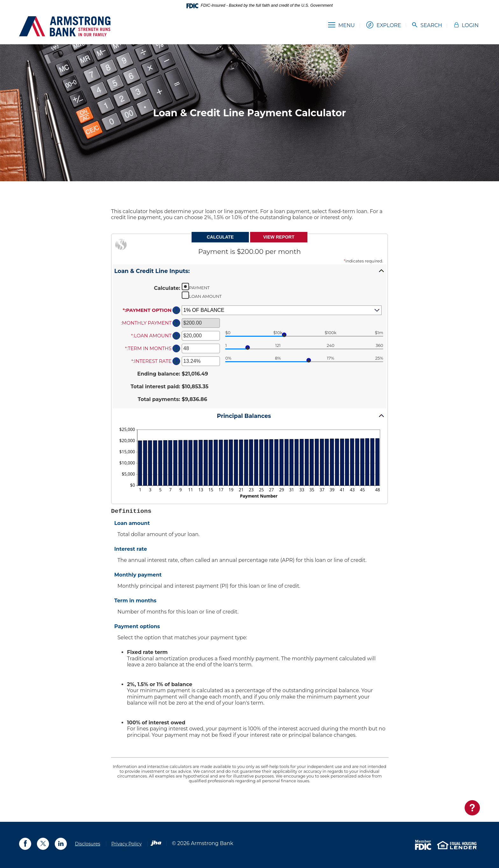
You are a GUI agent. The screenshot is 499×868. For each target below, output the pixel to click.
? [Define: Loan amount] (176, 336)
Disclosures (87, 844)
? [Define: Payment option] (176, 310)
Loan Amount (205, 296)
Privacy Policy (127, 844)
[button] (250, 271)
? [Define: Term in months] (176, 348)
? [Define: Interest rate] (176, 361)
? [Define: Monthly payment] (176, 323)
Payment (199, 288)
